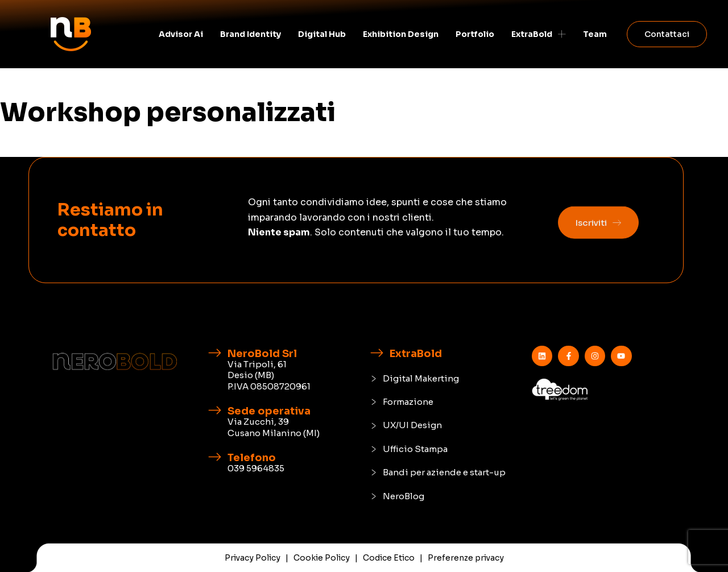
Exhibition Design (401, 34)
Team (595, 34)
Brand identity (251, 34)
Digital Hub (322, 34)
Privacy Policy (253, 558)
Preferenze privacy (466, 558)
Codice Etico (389, 558)
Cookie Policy (322, 558)
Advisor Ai (181, 34)
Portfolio (475, 34)
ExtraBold (539, 34)
